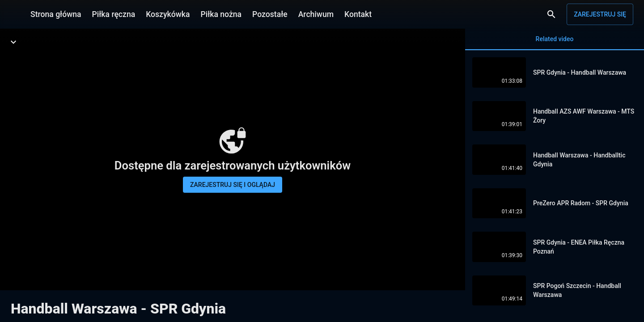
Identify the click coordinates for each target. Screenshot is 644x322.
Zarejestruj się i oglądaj (233, 185)
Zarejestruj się (600, 14)
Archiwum (316, 14)
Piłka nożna (221, 14)
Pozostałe (270, 14)
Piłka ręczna (114, 14)
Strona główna (56, 14)
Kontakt (358, 14)
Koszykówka (168, 14)
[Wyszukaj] (551, 14)
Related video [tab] (555, 43)
